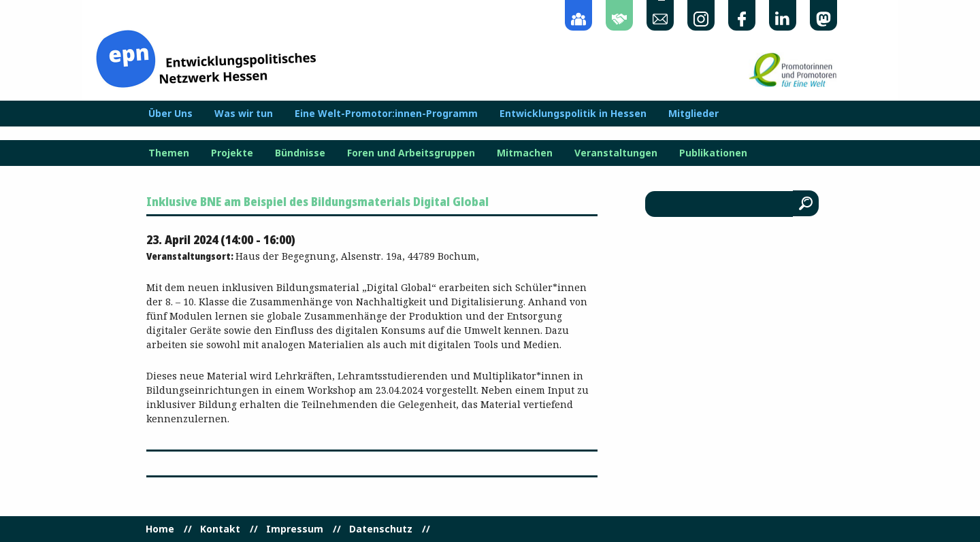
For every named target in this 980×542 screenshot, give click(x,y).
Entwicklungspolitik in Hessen (573, 114)
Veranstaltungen (616, 153)
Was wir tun (244, 114)
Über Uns (170, 114)
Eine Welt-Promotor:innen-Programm (386, 114)
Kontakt (220, 529)
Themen (169, 153)
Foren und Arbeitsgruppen (411, 153)
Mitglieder (693, 114)
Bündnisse (300, 153)
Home (160, 529)
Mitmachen (525, 153)
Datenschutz (381, 529)
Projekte (232, 153)
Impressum (295, 529)
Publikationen (713, 153)
